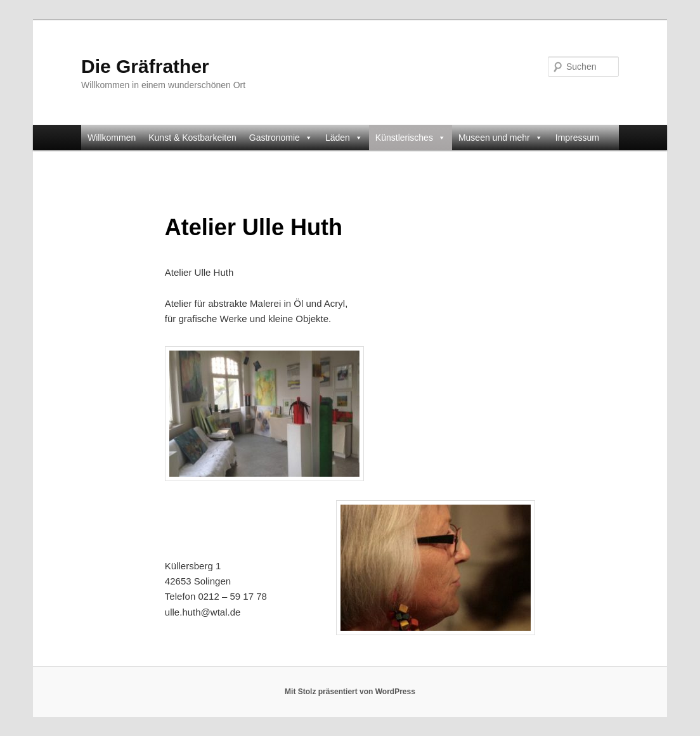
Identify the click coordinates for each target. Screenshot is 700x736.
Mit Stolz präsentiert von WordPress (350, 692)
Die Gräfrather (145, 66)
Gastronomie (281, 138)
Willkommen (112, 138)
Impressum (577, 138)
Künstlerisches (411, 138)
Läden (344, 138)
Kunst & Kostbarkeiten (192, 138)
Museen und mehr (501, 138)
